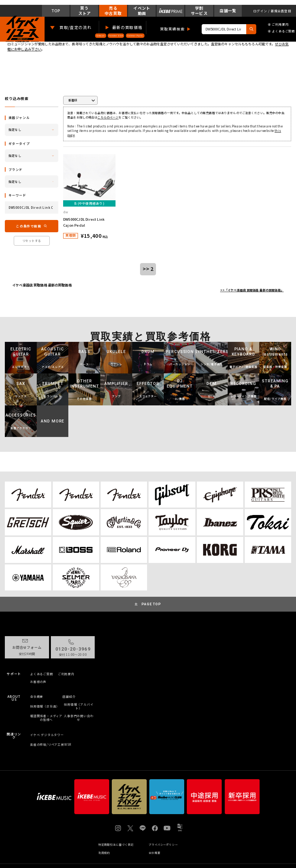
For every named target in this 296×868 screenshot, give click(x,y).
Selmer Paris (135, 35)
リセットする (32, 241)
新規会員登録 (281, 11)
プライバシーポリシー (163, 845)
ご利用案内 (278, 24)
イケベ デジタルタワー (47, 735)
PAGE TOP (151, 604)
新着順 (73, 100)
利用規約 (104, 853)
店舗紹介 (69, 697)
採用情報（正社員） (45, 706)
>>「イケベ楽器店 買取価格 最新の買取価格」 (252, 290)
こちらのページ (108, 117)
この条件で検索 (28, 226)
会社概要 (37, 697)
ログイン (260, 11)
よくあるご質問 (281, 31)
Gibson (101, 35)
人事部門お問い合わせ (79, 718)
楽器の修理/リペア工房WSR (51, 744)
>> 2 (148, 269)
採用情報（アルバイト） (79, 706)
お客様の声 (38, 682)
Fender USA (116, 35)
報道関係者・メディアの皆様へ (46, 718)
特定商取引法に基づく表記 (116, 845)
